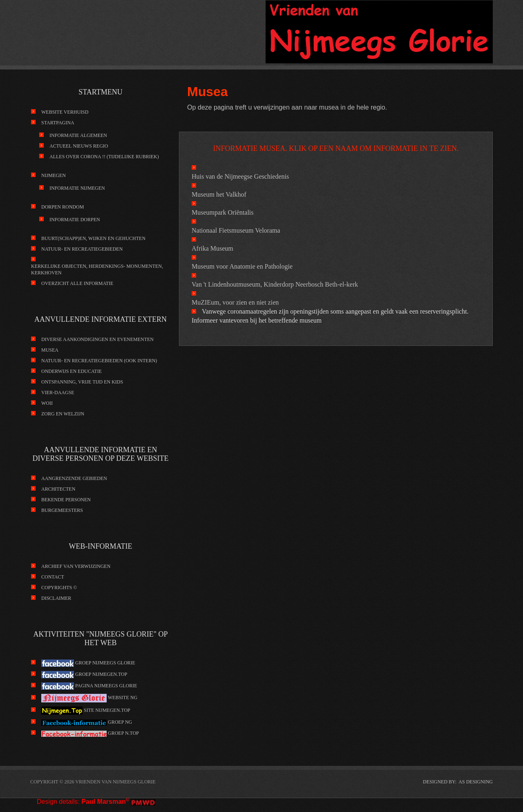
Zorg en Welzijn (63, 414)
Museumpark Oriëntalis (223, 212)
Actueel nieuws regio (79, 146)
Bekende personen (66, 500)
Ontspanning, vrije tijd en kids (82, 382)
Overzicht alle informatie (77, 283)
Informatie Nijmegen (77, 188)
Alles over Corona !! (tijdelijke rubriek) (104, 157)
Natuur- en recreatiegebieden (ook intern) (99, 361)
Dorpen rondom (63, 207)
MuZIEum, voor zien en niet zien (235, 302)
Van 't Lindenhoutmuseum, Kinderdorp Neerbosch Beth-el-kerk (275, 284)
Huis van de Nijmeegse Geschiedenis (240, 176)
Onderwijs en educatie (72, 371)
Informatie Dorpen (75, 220)
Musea (50, 350)
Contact (53, 577)
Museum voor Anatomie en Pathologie (242, 266)
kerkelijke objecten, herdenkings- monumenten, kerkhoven (97, 269)
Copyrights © (59, 588)
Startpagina (58, 123)
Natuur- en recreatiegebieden (82, 249)
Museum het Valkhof (219, 194)
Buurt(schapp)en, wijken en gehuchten (93, 238)
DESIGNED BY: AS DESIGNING (458, 782)
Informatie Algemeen (78, 135)
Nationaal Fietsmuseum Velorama (236, 230)
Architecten (58, 489)
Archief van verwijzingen (76, 566)
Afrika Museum (212, 248)
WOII (47, 403)
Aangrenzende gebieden (74, 478)
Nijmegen (54, 175)
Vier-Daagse (58, 393)
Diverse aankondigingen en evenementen (97, 339)
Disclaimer (56, 598)
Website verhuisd (65, 112)
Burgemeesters (62, 510)
